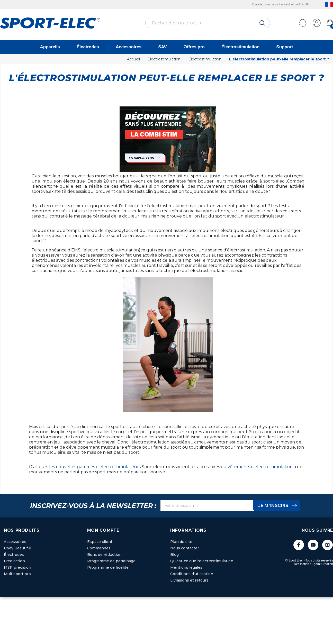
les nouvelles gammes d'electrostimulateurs (95, 467)
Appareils (50, 47)
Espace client (100, 542)
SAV (163, 47)
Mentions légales (186, 567)
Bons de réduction (104, 555)
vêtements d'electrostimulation (261, 467)
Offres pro (194, 47)
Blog (174, 555)
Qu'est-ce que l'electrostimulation (202, 561)
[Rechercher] (208, 23)
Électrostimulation (240, 47)
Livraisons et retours (189, 580)
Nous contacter (185, 548)
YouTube (313, 545)
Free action (14, 561)
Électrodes (88, 47)
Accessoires (129, 47)
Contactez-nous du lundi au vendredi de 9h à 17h (272, 4)
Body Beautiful (17, 548)
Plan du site (181, 542)
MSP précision (17, 567)
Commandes (99, 548)
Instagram (327, 545)
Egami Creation (322, 564)
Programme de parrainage (111, 561)
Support (285, 47)
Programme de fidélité (108, 567)
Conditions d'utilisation (192, 574)
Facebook (298, 545)
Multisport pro (17, 574)
